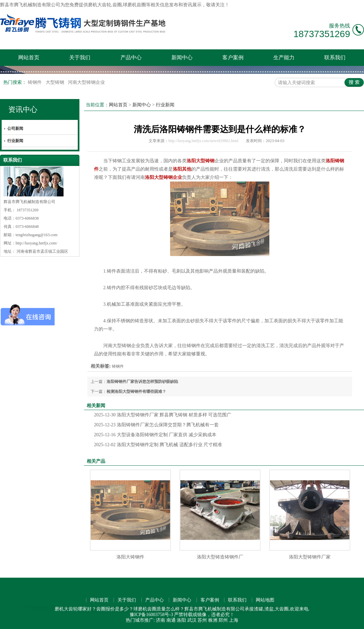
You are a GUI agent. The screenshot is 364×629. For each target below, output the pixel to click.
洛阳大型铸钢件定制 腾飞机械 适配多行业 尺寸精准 (158, 445)
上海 (234, 620)
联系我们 (335, 57)
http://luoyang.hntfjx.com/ (36, 243)
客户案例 (233, 57)
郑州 (223, 620)
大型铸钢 (56, 82)
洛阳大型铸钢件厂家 (310, 557)
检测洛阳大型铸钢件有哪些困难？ (136, 392)
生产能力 (284, 57)
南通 (171, 620)
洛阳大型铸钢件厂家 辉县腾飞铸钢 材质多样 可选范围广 (163, 415)
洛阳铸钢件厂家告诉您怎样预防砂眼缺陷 (142, 382)
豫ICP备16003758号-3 (151, 615)
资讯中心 (23, 109)
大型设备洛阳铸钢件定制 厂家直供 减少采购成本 (155, 435)
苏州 (202, 620)
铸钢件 (35, 82)
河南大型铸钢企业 (86, 82)
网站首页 (29, 57)
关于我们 (80, 57)
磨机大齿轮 (100, 5)
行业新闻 (15, 141)
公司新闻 (15, 129)
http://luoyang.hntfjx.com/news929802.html (204, 141)
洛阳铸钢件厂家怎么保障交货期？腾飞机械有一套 (156, 425)
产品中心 (131, 57)
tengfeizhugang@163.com (37, 235)
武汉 (192, 620)
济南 (160, 620)
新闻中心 (182, 57)
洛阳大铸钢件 (130, 557)
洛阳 (181, 620)
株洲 (213, 620)
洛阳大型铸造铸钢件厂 (220, 557)
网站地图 (265, 600)
